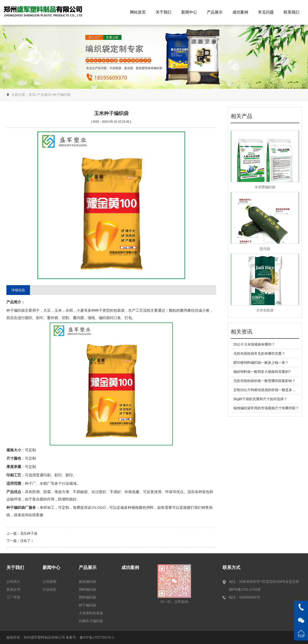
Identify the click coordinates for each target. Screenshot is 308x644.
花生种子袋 (29, 533)
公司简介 (13, 582)
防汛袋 (265, 249)
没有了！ (27, 541)
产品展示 (215, 12)
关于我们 (163, 12)
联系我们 (292, 12)
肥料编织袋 (87, 597)
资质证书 (13, 589)
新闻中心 (189, 12)
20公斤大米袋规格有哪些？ (254, 344)
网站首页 (138, 12)
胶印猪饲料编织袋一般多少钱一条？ (261, 363)
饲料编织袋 (87, 589)
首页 (32, 95)
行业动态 (49, 589)
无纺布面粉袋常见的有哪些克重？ (259, 353)
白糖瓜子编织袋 (91, 621)
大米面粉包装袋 (91, 613)
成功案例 (240, 12)
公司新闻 (49, 582)
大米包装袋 (265, 310)
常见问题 (266, 12)
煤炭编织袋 (87, 582)
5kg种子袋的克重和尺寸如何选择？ (260, 399)
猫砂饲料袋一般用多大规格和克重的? (262, 372)
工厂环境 (13, 597)
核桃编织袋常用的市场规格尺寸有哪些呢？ (266, 408)
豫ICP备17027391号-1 (97, 637)
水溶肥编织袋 (265, 187)
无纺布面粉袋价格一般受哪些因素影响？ (264, 381)
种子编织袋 (62, 95)
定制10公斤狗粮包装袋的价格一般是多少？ (266, 390)
